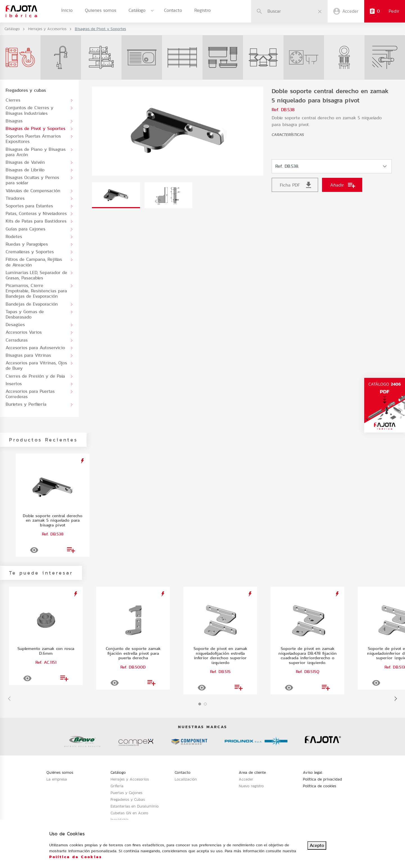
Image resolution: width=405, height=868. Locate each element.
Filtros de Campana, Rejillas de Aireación (34, 262)
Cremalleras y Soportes (30, 252)
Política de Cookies (76, 857)
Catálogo (137, 10)
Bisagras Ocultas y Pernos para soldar (32, 180)
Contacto (173, 10)
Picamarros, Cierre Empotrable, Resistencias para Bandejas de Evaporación (36, 291)
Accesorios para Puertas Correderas (30, 394)
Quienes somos (101, 10)
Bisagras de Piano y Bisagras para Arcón (36, 152)
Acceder (246, 779)
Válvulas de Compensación (33, 191)
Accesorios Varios (24, 332)
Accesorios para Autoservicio (35, 348)
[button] (200, 704)
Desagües (15, 325)
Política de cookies (319, 786)
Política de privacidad (322, 779)
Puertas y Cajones (126, 793)
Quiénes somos (60, 772)
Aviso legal (313, 772)
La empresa (57, 779)
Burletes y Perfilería (26, 404)
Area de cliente (252, 772)
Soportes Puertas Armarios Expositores (33, 139)
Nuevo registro (251, 786)
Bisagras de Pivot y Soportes (35, 128)
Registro (202, 10)
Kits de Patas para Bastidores (36, 221)
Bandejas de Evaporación (32, 304)
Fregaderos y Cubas (128, 799)
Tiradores (15, 198)
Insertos (14, 384)
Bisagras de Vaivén (25, 162)
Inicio (67, 10)
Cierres (13, 100)
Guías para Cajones (25, 229)
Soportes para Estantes (29, 206)
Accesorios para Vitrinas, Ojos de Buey (36, 365)
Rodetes (14, 236)
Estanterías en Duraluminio (135, 806)
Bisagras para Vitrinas (28, 355)
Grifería (117, 786)
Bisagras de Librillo (25, 170)
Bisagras (14, 121)
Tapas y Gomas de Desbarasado (25, 314)
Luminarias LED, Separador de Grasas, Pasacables (36, 275)
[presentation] (9, 699)
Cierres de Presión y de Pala (35, 376)
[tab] (116, 195)
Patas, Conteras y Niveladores (36, 213)
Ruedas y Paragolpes (27, 244)
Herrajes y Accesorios (47, 29)
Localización (186, 779)
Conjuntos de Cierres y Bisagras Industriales (30, 110)
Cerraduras (17, 340)
